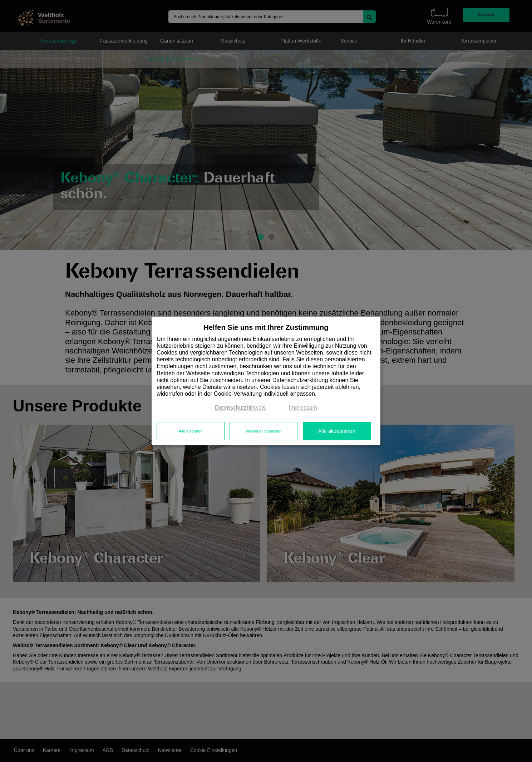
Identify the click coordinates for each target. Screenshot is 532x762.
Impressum (303, 408)
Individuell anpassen (263, 431)
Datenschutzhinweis (240, 408)
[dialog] (266, 381)
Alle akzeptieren (336, 431)
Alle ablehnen (191, 431)
